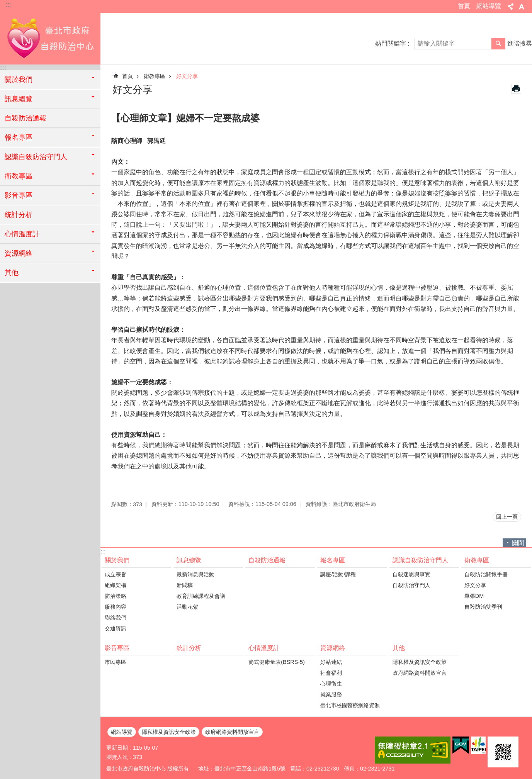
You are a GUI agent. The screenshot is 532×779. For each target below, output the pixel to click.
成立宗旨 (116, 574)
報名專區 (333, 560)
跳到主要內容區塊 (4, 4)
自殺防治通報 (25, 118)
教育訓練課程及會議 (201, 596)
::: (8, 4)
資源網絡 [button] (19, 253)
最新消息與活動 (195, 574)
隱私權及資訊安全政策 (420, 662)
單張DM (474, 596)
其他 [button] (12, 273)
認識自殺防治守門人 (420, 560)
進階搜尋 (520, 43)
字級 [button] (522, 7)
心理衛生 (331, 684)
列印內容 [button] (516, 89)
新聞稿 (185, 585)
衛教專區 (155, 76)
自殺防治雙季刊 (483, 607)
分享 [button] (511, 7)
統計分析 (19, 215)
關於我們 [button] (19, 80)
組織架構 (116, 585)
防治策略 (116, 596)
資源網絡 (333, 648)
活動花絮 (187, 607)
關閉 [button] (518, 543)
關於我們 (117, 560)
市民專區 (116, 662)
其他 (399, 648)
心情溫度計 (264, 648)
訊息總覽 (189, 560)
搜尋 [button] (498, 44)
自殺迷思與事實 (411, 574)
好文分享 (187, 76)
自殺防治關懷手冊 (486, 574)
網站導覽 (489, 6)
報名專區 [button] (19, 137)
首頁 (464, 6)
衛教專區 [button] (19, 176)
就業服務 (331, 694)
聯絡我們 (116, 618)
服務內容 (116, 607)
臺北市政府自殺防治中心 (50, 37)
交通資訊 (116, 628)
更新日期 (117, 748)
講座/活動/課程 (338, 574)
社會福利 (331, 673)
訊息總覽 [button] (19, 99)
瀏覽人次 (117, 757)
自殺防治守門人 (411, 585)
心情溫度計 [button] (22, 234)
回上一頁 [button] (507, 517)
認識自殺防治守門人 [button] (36, 157)
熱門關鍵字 (391, 43)
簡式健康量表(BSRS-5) (277, 662)
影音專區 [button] (19, 195)
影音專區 (117, 648)
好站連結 (331, 662)
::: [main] (114, 74)
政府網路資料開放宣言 (420, 673)
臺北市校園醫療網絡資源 (350, 705)
